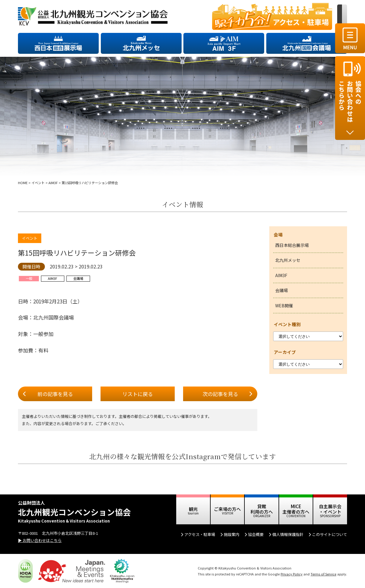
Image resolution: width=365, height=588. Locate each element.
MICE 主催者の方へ (296, 509)
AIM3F (281, 275)
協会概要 (256, 534)
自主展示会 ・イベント (330, 509)
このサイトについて (330, 534)
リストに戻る (138, 394)
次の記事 (220, 394)
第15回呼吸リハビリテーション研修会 (77, 253)
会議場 (282, 290)
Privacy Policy (292, 574)
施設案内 (232, 534)
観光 (193, 509)
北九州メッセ (288, 260)
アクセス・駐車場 (200, 534)
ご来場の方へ (227, 509)
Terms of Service (323, 574)
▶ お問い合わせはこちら (40, 540)
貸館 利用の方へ (262, 509)
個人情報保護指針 (288, 534)
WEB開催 (284, 306)
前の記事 (55, 394)
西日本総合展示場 (292, 245)
